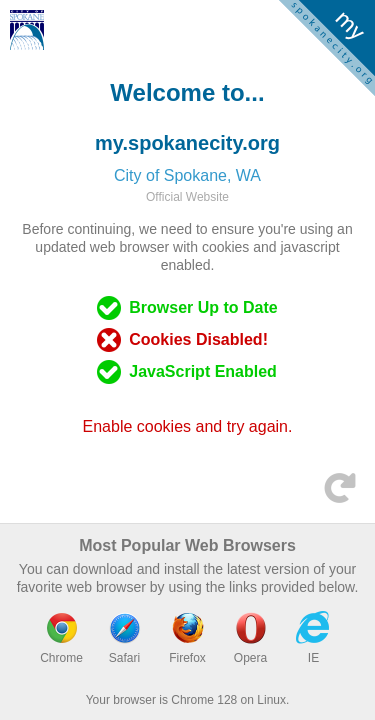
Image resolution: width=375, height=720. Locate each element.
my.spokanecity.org (187, 143)
